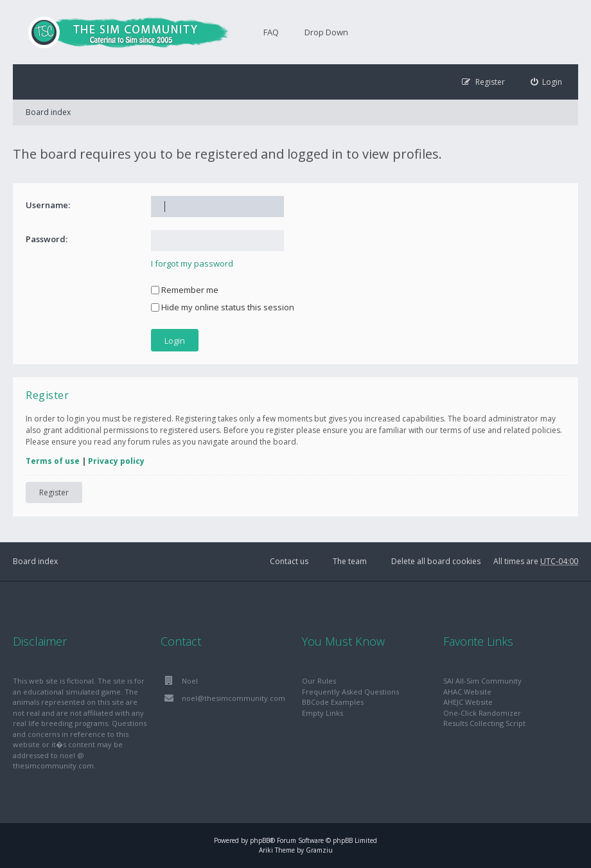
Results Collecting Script (484, 723)
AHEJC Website (468, 702)
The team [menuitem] (350, 561)
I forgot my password (192, 263)
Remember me (185, 290)
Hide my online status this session (223, 307)
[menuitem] (547, 82)
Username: (48, 205)
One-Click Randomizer (482, 713)
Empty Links (322, 713)
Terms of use (53, 461)
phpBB (260, 840)
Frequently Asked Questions (350, 692)
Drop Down (326, 32)
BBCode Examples (333, 702)
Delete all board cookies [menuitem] (436, 561)
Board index (48, 112)
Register (54, 492)
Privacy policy (116, 461)
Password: (47, 239)
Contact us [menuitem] (289, 561)
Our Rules (319, 681)
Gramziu (319, 850)
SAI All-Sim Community (482, 681)
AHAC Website (467, 692)
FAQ (271, 32)
